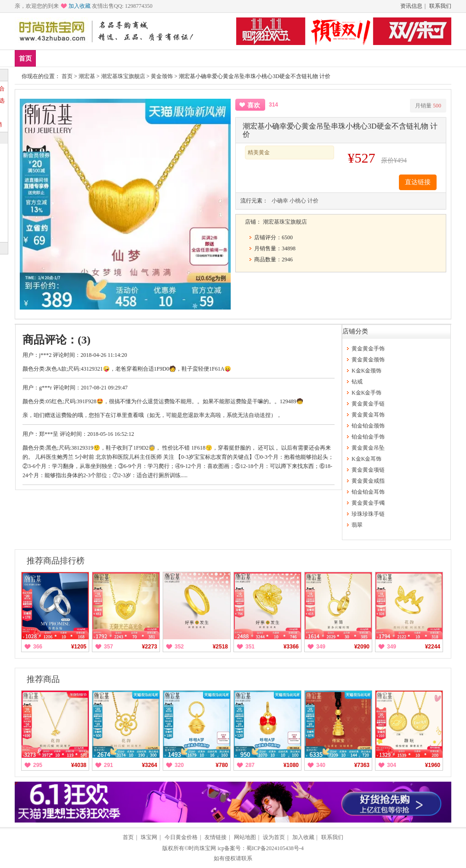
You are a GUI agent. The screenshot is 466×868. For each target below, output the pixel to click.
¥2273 (150, 647)
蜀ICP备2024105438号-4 (275, 848)
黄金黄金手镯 (368, 503)
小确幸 (280, 201)
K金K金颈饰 (367, 371)
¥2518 (220, 647)
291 (108, 765)
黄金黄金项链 (368, 470)
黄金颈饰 (162, 76)
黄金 (131, 58)
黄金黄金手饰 (368, 349)
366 (38, 647)
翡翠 (357, 525)
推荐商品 (43, 679)
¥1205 (79, 647)
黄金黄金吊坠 (368, 448)
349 (321, 647)
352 (179, 647)
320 (179, 765)
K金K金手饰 (367, 393)
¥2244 (433, 647)
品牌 (103, 58)
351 (250, 647)
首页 (25, 59)
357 (108, 647)
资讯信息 (411, 6)
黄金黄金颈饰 (368, 360)
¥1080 (291, 765)
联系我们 (440, 6)
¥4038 (79, 765)
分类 (239, 58)
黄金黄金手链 (368, 404)
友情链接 (216, 837)
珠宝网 (149, 837)
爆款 (76, 58)
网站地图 (245, 837)
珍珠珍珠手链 (368, 514)
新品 (49, 58)
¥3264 (150, 765)
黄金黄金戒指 (368, 481)
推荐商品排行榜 (56, 561)
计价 (313, 201)
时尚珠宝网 (202, 848)
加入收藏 (80, 6)
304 (392, 765)
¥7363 (362, 765)
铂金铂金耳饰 (368, 492)
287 (250, 765)
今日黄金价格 (181, 837)
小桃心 (298, 201)
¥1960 (433, 765)
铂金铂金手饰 (368, 437)
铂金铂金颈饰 (368, 426)
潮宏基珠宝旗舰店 (123, 76)
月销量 (428, 106)
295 (38, 765)
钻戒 (185, 58)
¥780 (222, 765)
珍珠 (212, 58)
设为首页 (274, 837)
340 (321, 765)
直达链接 (418, 182)
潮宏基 (87, 76)
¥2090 (362, 647)
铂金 (158, 58)
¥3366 (291, 647)
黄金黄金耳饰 (368, 415)
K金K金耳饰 (367, 459)
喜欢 (254, 105)
